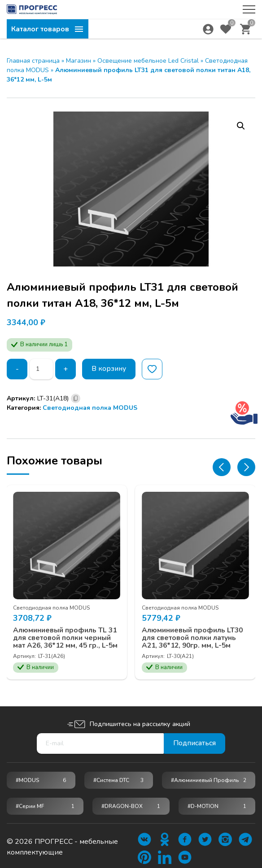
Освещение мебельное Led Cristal (148, 61)
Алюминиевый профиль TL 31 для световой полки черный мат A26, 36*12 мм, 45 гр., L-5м (66, 641)
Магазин (79, 61)
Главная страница (33, 61)
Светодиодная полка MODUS (90, 408)
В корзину (109, 369)
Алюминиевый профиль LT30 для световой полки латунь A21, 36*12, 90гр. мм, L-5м (193, 637)
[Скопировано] (76, 398)
